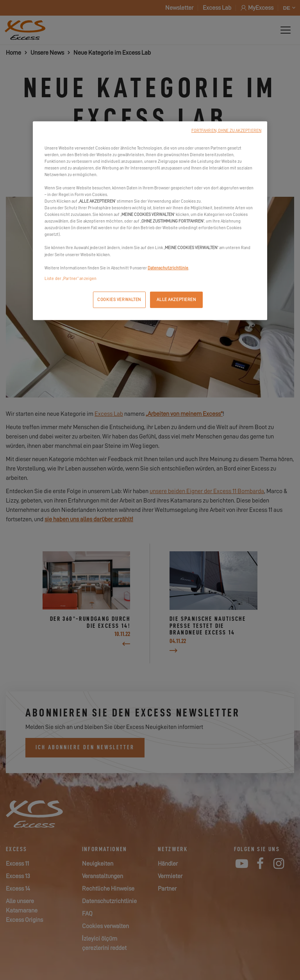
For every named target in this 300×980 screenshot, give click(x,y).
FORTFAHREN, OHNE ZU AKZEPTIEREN (226, 130)
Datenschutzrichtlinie (168, 268)
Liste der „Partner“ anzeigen (71, 278)
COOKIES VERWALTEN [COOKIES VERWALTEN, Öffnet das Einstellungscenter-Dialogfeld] (119, 300)
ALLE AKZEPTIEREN (176, 300)
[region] (150, 220)
